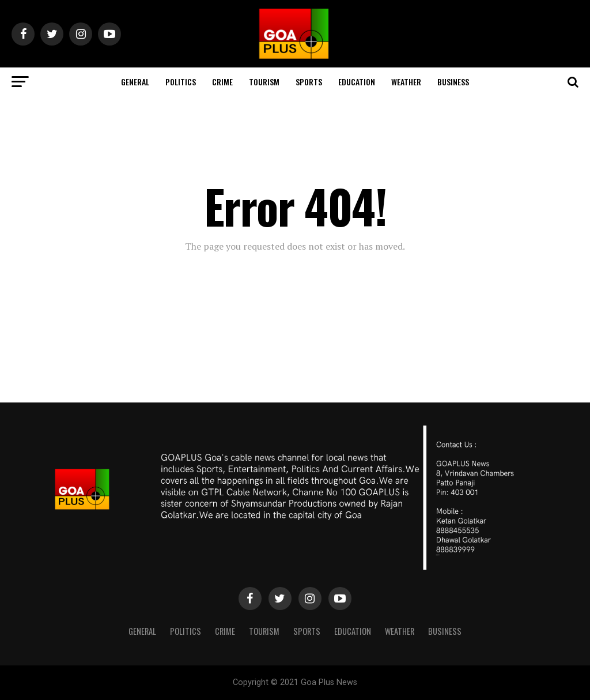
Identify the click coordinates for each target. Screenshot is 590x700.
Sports (309, 82)
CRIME (222, 82)
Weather (406, 82)
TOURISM (264, 82)
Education (357, 82)
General (135, 82)
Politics (181, 82)
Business (453, 82)
